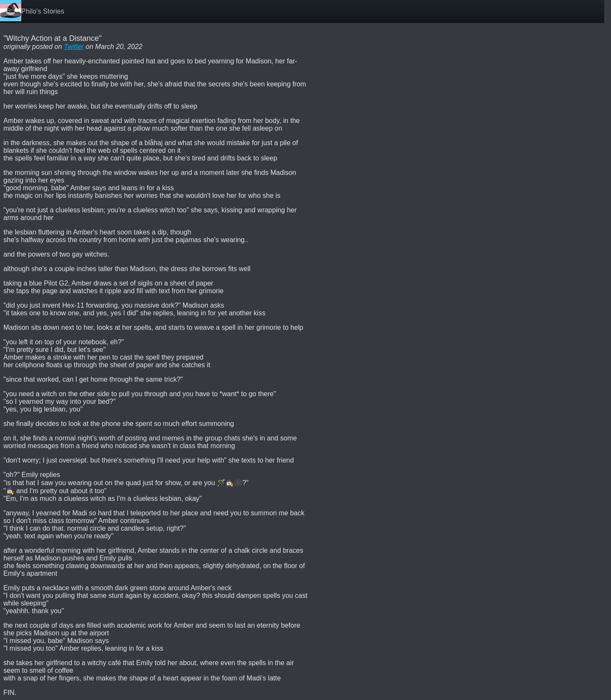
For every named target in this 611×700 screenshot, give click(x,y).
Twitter (74, 47)
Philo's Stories (43, 11)
